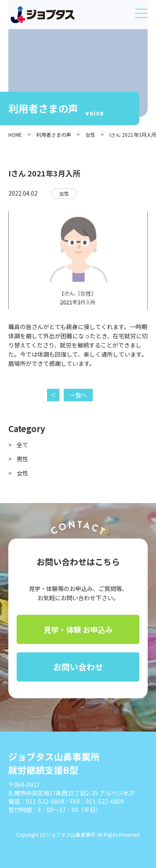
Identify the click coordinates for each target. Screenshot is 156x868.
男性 (22, 459)
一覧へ (78, 395)
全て (22, 445)
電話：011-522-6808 (36, 801)
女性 (64, 193)
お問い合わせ (78, 667)
